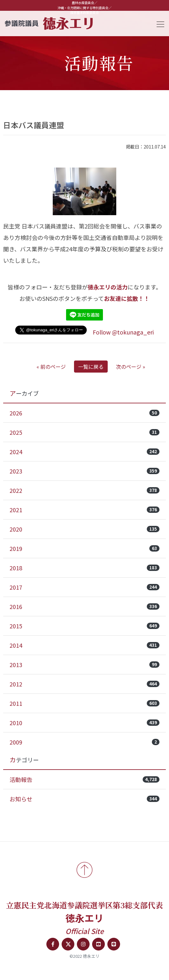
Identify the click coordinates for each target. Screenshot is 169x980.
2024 (84, 452)
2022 (84, 490)
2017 (84, 587)
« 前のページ (51, 367)
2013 (84, 665)
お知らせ (84, 799)
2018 (84, 568)
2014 (84, 645)
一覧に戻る (91, 367)
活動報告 (84, 779)
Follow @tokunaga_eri (123, 332)
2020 (84, 529)
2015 (84, 626)
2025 (84, 432)
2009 (84, 742)
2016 (84, 606)
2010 (84, 723)
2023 (84, 471)
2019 (84, 548)
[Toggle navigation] (159, 23)
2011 (84, 703)
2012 (84, 684)
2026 (84, 413)
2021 (84, 510)
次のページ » (131, 367)
